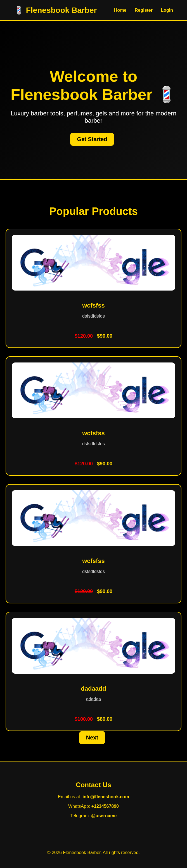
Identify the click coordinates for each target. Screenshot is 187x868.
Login (167, 10)
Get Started (92, 139)
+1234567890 (105, 806)
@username (104, 816)
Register (144, 10)
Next (92, 738)
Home (120, 10)
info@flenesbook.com (106, 797)
